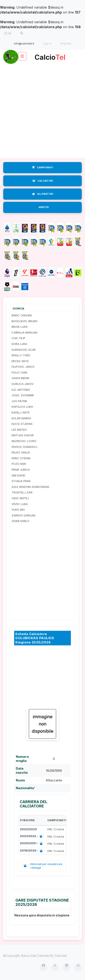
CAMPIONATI (43, 167)
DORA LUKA (19, 344)
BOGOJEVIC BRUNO (25, 321)
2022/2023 (28, 829)
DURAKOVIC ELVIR (24, 350)
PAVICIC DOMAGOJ (24, 447)
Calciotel (61, 956)
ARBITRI (44, 207)
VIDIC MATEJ (20, 498)
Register (66, 44)
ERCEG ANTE (20, 361)
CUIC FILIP (18, 338)
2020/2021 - (32, 844)
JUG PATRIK (19, 401)
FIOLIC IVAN (19, 372)
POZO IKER (19, 464)
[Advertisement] (42, 111)
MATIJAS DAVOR (23, 435)
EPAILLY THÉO (21, 355)
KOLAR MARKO (21, 418)
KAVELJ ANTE (21, 412)
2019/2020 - (32, 851)
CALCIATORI (43, 181)
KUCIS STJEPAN (22, 424)
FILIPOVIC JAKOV (23, 367)
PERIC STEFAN (21, 458)
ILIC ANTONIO (21, 390)
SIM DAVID (18, 475)
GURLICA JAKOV (23, 384)
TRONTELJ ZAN (22, 492)
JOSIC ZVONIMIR (23, 395)
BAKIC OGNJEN (22, 315)
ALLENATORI (43, 194)
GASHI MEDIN (20, 378)
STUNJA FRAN (21, 481)
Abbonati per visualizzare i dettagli (42, 866)
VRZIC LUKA (20, 504)
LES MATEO (19, 430)
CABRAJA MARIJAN (24, 332)
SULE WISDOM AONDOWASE (30, 487)
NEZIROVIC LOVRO (24, 441)
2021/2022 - (32, 837)
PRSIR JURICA (21, 470)
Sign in (47, 44)
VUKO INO (18, 510)
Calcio (50, 56)
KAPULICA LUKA (22, 407)
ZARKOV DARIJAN (23, 515)
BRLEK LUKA (20, 327)
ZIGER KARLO (20, 521)
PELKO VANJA (21, 452)
